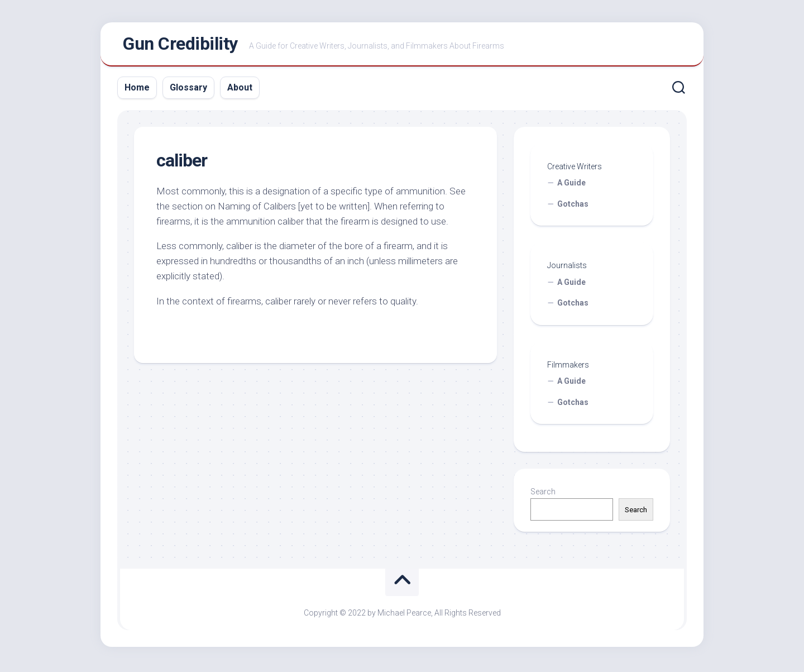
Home (137, 90)
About (240, 90)
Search (543, 494)
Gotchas (573, 206)
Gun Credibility (180, 45)
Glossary (188, 90)
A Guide (571, 185)
